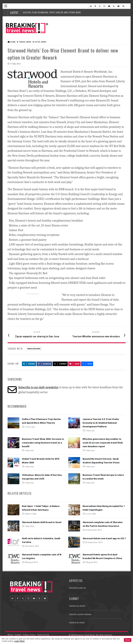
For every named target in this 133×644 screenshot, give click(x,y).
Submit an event (77, 623)
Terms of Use (43, 635)
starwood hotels (34, 349)
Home (13, 42)
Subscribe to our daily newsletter (38, 387)
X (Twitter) (60, 364)
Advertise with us (77, 588)
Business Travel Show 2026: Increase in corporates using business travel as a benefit (43, 443)
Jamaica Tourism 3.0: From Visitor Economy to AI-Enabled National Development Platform (101, 423)
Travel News (25, 42)
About (10, 635)
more (87, 364)
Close (128, 640)
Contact (18, 635)
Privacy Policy (29, 635)
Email (74, 364)
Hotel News (41, 42)
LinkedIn (29, 364)
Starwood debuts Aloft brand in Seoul (42, 522)
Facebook (44, 364)
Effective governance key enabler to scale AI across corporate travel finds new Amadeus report (103, 443)
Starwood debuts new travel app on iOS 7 (104, 538)
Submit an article (77, 606)
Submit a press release (80, 614)
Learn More (19, 641)
